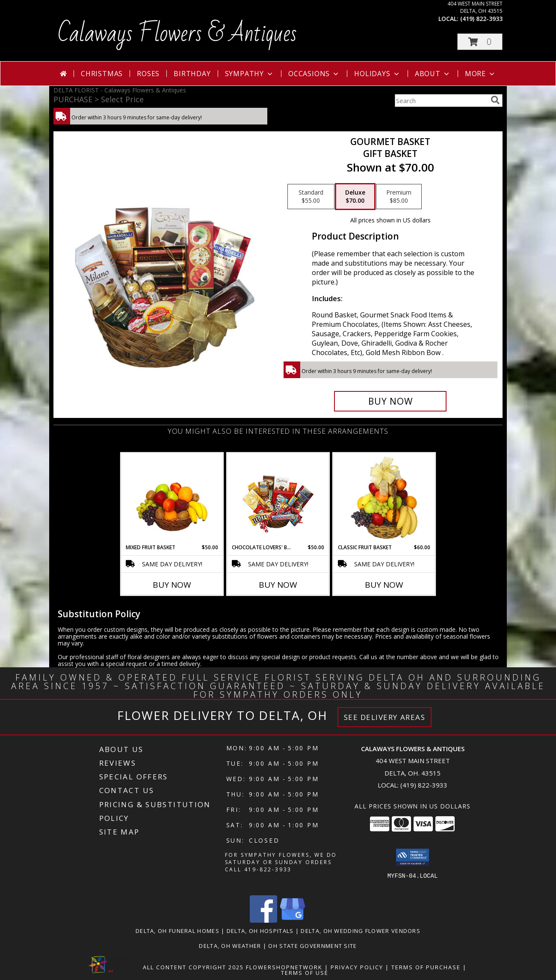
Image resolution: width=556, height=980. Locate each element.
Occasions (314, 74)
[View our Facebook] (263, 920)
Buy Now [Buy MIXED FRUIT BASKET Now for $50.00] (172, 585)
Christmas (102, 74)
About (433, 74)
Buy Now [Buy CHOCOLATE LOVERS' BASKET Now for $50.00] (278, 585)
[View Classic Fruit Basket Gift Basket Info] (384, 498)
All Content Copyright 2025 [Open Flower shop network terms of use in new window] (193, 967)
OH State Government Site (312, 946)
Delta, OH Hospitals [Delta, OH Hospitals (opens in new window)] (260, 931)
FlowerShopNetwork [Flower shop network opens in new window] (284, 967)
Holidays (377, 74)
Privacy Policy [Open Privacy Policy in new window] (357, 967)
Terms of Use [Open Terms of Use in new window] (305, 973)
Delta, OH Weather (230, 946)
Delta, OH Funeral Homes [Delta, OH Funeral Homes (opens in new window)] (177, 931)
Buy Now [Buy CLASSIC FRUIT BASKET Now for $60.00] (384, 585)
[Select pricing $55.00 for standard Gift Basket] (311, 197)
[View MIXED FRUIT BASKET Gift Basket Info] (172, 499)
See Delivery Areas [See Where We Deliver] (385, 717)
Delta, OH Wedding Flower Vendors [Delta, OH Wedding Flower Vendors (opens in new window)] (361, 931)
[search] (495, 100)
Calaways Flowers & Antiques (177, 34)
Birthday (192, 74)
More (481, 74)
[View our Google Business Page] (293, 920)
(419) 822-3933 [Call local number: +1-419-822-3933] (481, 19)
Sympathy (250, 74)
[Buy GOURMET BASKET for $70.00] (390, 401)
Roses (148, 74)
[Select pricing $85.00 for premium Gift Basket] (399, 197)
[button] (480, 42)
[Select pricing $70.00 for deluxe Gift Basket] (355, 197)
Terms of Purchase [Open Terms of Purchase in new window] (426, 967)
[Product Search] (441, 101)
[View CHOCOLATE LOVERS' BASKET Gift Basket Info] (278, 499)
